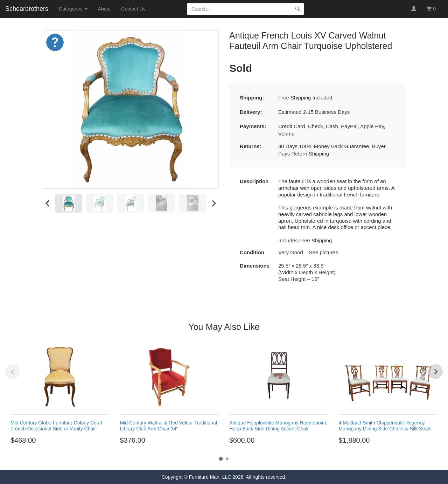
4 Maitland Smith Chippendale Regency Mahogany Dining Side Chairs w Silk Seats (385, 426)
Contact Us (133, 9)
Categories (73, 9)
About (104, 9)
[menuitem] (69, 203)
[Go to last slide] (48, 203)
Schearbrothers (27, 9)
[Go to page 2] (227, 459)
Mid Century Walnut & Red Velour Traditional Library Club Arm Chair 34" (169, 426)
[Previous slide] (13, 372)
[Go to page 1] (221, 459)
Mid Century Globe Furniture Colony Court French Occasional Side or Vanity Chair (56, 426)
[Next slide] (213, 203)
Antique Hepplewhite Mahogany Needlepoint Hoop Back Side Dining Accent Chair (278, 426)
